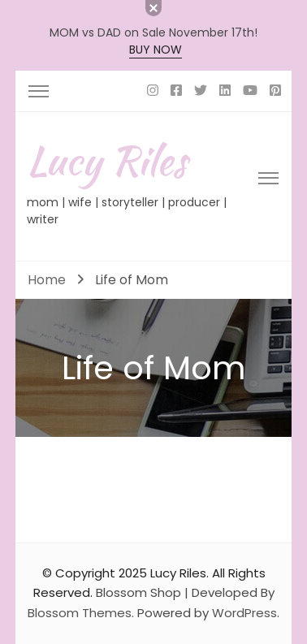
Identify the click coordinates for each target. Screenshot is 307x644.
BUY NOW (156, 50)
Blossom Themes (80, 613)
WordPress (244, 613)
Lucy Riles (107, 160)
